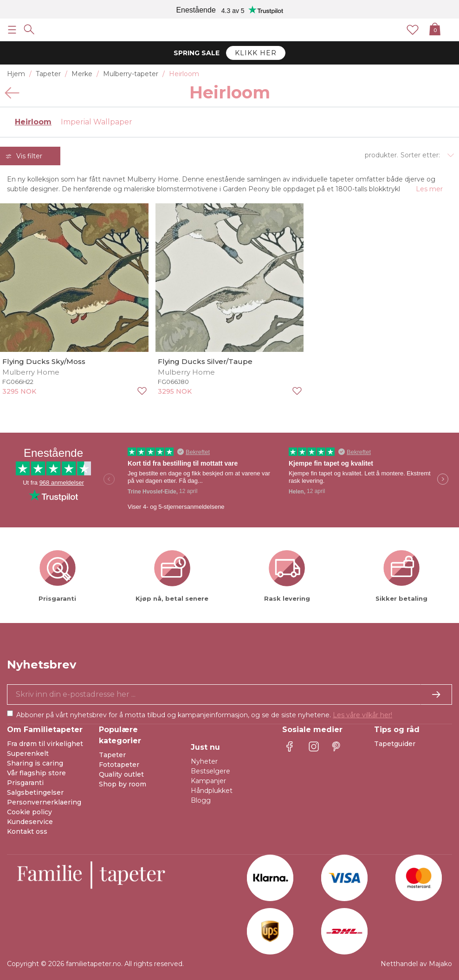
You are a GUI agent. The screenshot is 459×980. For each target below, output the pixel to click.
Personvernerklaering (44, 802)
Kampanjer (208, 781)
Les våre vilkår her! (362, 715)
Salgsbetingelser (35, 792)
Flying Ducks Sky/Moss (44, 361)
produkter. (381, 155)
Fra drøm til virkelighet (45, 744)
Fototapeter (119, 765)
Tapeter (112, 755)
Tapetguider (395, 744)
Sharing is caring (35, 763)
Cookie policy (29, 812)
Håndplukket (212, 791)
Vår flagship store (36, 773)
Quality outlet (121, 774)
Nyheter (204, 761)
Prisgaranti (25, 783)
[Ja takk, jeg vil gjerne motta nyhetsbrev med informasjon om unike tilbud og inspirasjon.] (229, 694)
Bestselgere (210, 771)
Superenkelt (28, 753)
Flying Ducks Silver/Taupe (205, 361)
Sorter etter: (420, 155)
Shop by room (123, 784)
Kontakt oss (27, 831)
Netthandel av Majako (416, 964)
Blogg (201, 800)
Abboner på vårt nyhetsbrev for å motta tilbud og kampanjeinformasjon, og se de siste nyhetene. (204, 715)
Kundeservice (30, 822)
